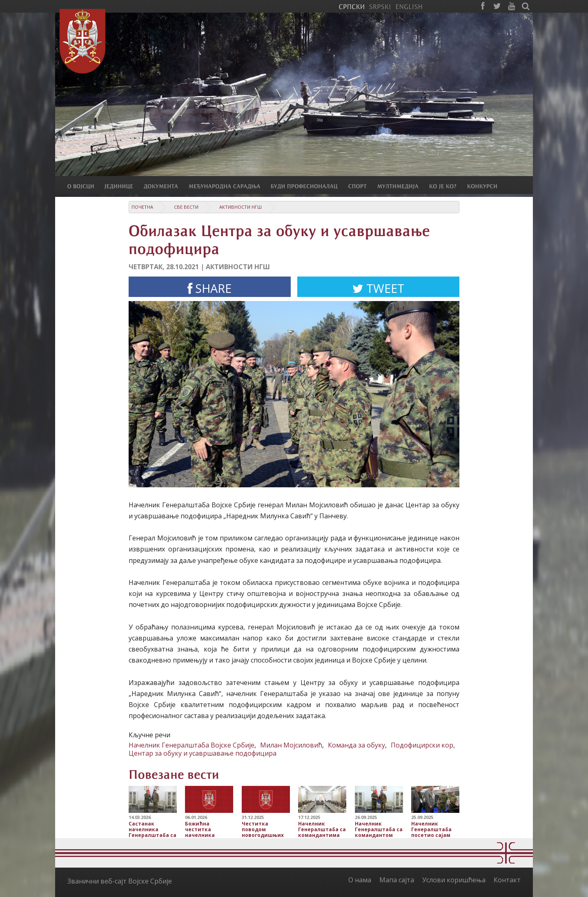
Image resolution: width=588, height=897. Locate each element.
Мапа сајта (397, 880)
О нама (360, 880)
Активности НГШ (241, 207)
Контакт (507, 880)
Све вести (186, 207)
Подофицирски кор (422, 745)
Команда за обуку (356, 745)
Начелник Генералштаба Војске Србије (192, 745)
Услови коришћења (454, 880)
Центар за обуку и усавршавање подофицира (203, 753)
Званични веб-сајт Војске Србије (120, 881)
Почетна (142, 207)
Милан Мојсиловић (291, 745)
